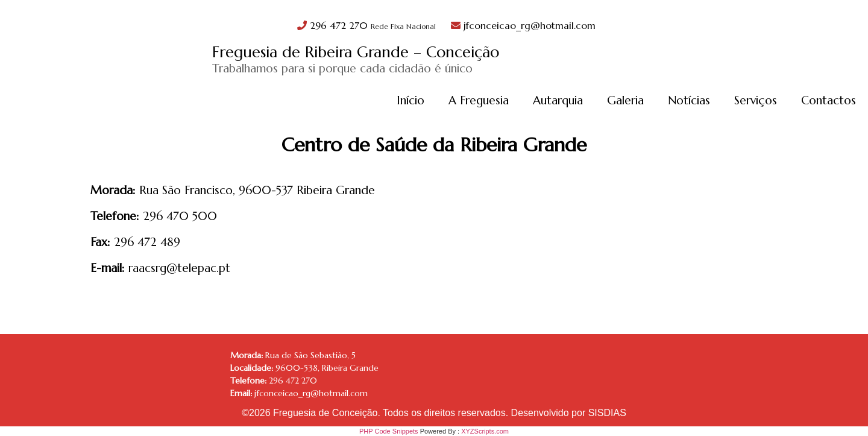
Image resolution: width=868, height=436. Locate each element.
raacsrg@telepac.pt (179, 268)
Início (410, 100)
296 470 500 (180, 216)
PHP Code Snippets (389, 431)
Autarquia (558, 100)
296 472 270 (368, 25)
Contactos (829, 100)
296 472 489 (147, 242)
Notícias (689, 100)
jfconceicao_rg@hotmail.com (523, 25)
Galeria (625, 100)
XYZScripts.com (485, 431)
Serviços (756, 100)
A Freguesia (479, 100)
